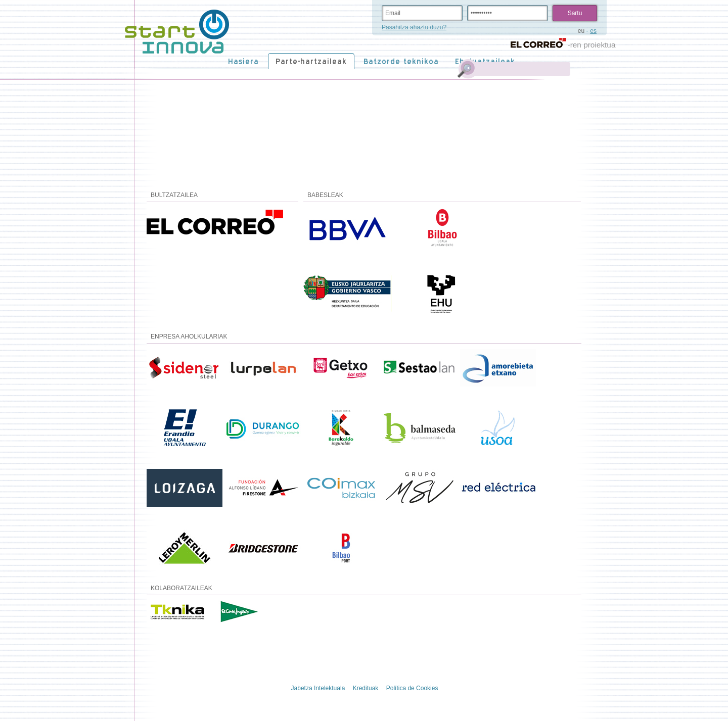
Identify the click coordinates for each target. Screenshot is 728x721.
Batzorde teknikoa (401, 61)
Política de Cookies (412, 688)
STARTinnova (177, 32)
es (593, 31)
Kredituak (366, 688)
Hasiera (243, 61)
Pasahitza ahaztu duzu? (414, 27)
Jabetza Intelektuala (318, 688)
